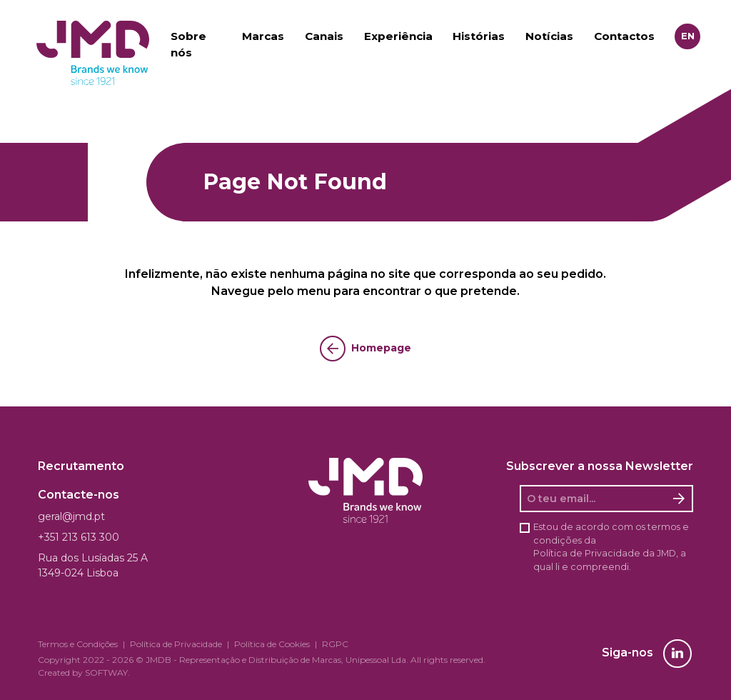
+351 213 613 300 (79, 537)
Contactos (624, 36)
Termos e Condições (78, 644)
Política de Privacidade (587, 553)
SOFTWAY (106, 672)
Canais (324, 36)
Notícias (549, 36)
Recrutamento (81, 466)
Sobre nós (188, 44)
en (688, 36)
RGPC (335, 644)
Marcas (263, 36)
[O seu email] (594, 499)
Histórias (479, 36)
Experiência (398, 36)
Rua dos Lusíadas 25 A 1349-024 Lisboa (93, 565)
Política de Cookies (272, 644)
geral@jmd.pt (71, 516)
